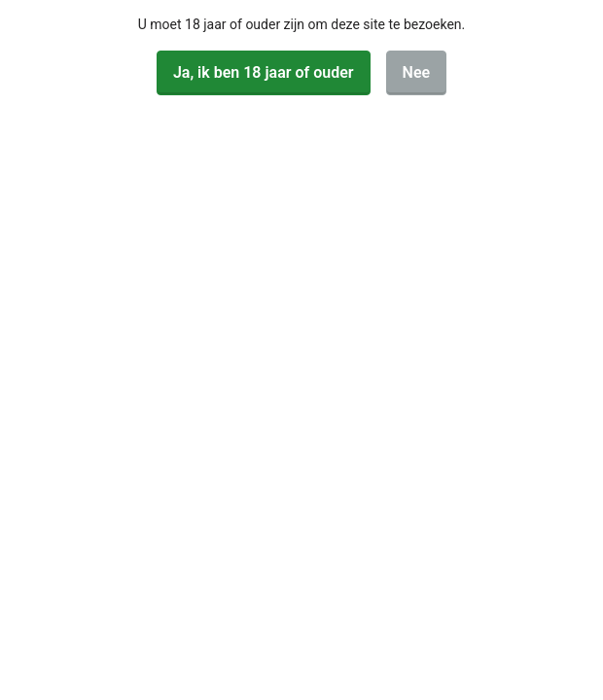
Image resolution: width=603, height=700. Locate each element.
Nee (417, 72)
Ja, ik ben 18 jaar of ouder (264, 72)
